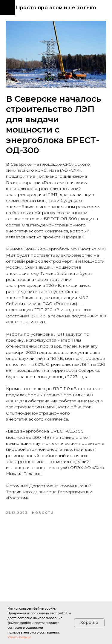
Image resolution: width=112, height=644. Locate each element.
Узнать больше (19, 637)
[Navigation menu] (7, 7)
